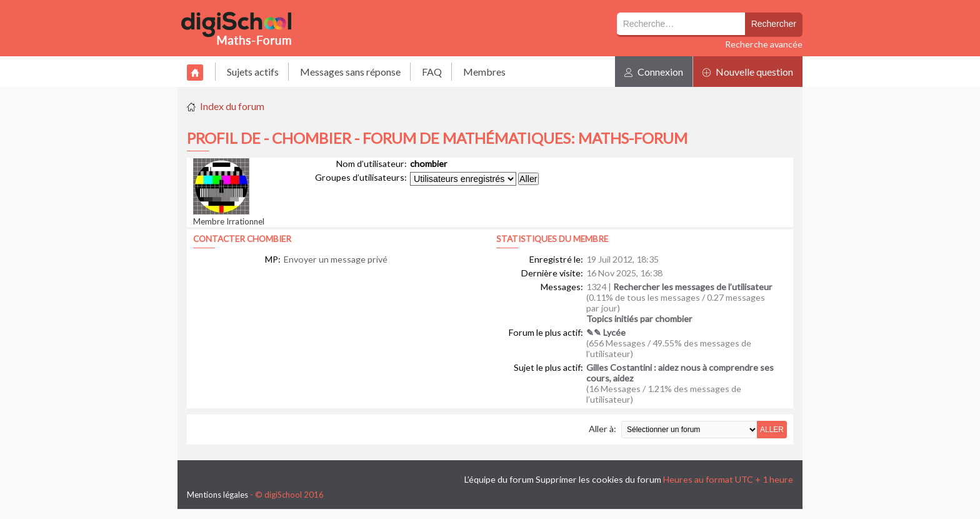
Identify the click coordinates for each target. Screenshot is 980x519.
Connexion (654, 72)
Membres (484, 72)
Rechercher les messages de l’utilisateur (693, 287)
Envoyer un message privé (336, 259)
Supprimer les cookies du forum (598, 479)
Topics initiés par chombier (639, 319)
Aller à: (602, 429)
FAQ (432, 72)
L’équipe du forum (499, 479)
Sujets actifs (253, 72)
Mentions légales (217, 495)
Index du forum (232, 106)
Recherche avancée (764, 44)
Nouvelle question (748, 72)
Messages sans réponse (350, 72)
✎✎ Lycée (606, 332)
